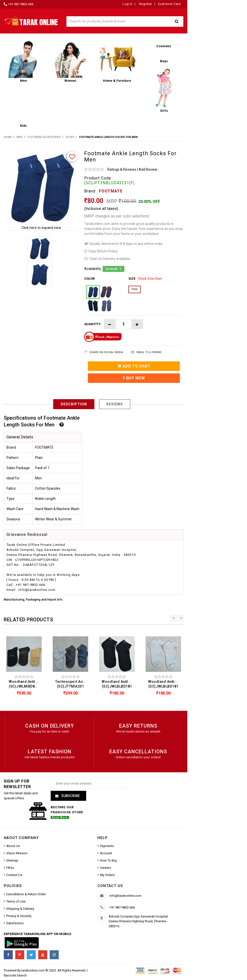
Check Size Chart (150, 279)
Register (145, 4)
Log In (127, 4)
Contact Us (14, 875)
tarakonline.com (33, 970)
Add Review (148, 169)
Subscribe (70, 796)
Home (8, 137)
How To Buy (108, 860)
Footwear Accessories (44, 137)
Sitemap (12, 860)
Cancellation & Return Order (26, 894)
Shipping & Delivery (20, 909)
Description (74, 404)
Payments (107, 846)
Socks (70, 137)
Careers (105, 868)
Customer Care (169, 4)
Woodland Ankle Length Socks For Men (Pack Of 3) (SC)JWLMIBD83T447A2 (25, 684)
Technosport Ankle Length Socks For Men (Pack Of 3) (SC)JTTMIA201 (72, 684)
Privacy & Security (19, 916)
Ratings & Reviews (122, 169)
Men (19, 137)
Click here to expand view (41, 228)
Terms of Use (16, 901)
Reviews (115, 404)
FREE (134, 289)
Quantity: (93, 324)
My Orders (107, 875)
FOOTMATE (111, 191)
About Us (13, 846)
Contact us (110, 886)
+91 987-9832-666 (21, 4)
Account (106, 853)
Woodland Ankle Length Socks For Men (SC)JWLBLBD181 (118, 684)
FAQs (10, 868)
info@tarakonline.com (125, 896)
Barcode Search (15, 975)
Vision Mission (17, 853)
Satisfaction (15, 923)
